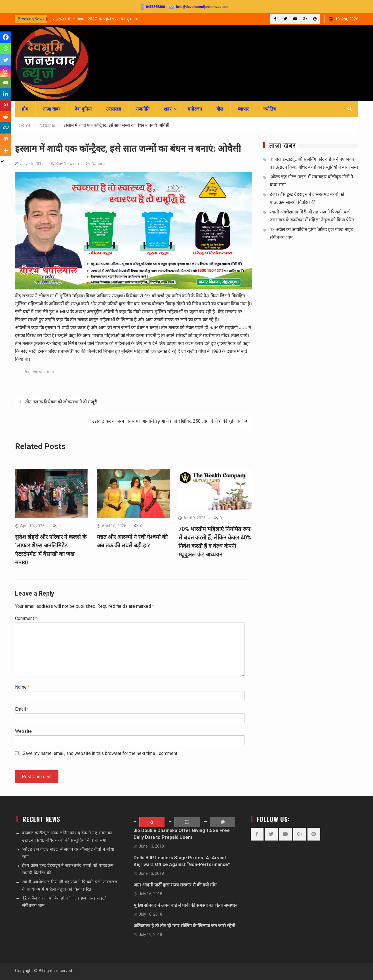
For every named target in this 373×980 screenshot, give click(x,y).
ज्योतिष (269, 109)
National (99, 164)
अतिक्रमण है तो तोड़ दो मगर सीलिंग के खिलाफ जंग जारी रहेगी (184, 926)
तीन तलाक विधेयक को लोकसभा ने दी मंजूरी (61, 402)
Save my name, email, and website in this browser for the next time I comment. (100, 753)
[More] (6, 151)
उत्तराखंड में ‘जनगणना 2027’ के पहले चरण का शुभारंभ (96, 19)
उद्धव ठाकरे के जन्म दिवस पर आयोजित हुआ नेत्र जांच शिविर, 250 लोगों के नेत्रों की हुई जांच (167, 421)
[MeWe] (6, 128)
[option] (104, 19)
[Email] (6, 82)
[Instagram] (6, 71)
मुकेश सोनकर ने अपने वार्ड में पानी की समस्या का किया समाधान (186, 905)
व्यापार (243, 109)
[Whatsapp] (6, 48)
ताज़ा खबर (52, 109)
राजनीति (143, 109)
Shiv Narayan (67, 164)
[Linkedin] (6, 94)
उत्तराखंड (114, 109)
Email (22, 709)
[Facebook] (6, 37)
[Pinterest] (6, 105)
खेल (220, 109)
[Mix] (6, 139)
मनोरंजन (195, 109)
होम (25, 109)
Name (22, 687)
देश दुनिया (83, 109)
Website (23, 731)
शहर (168, 109)
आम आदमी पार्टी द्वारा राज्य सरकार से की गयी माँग (175, 885)
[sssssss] (133, 288)
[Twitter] (6, 60)
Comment (26, 618)
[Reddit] (6, 117)
